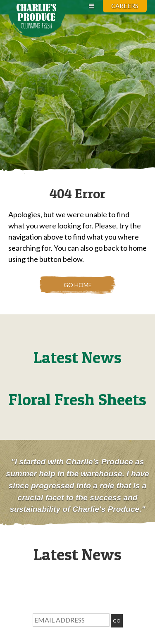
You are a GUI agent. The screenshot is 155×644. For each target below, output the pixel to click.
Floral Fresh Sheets (77, 399)
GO (117, 621)
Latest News (77, 357)
